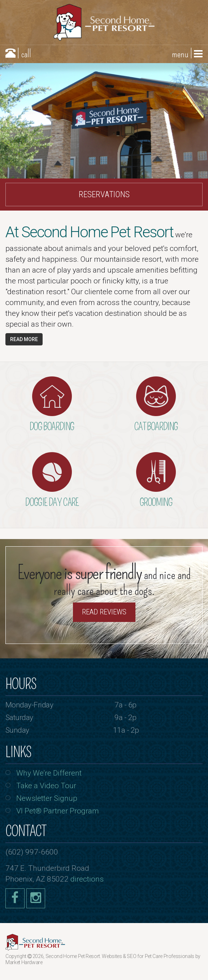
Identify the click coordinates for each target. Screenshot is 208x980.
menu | (187, 54)
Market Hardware (24, 962)
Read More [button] (24, 339)
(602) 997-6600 (32, 852)
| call (18, 54)
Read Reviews (104, 612)
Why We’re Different (49, 773)
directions (87, 879)
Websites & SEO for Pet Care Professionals (148, 956)
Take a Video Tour (46, 786)
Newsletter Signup (47, 798)
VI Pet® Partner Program (58, 811)
